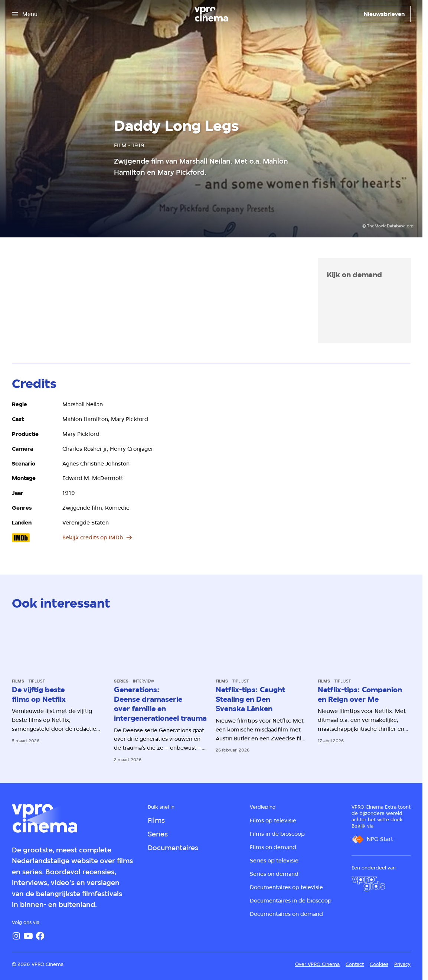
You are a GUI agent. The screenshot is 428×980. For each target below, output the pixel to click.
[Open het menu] (25, 14)
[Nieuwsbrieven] (384, 14)
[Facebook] (40, 936)
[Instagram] (16, 936)
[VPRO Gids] (368, 884)
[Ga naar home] (211, 14)
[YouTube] (28, 936)
